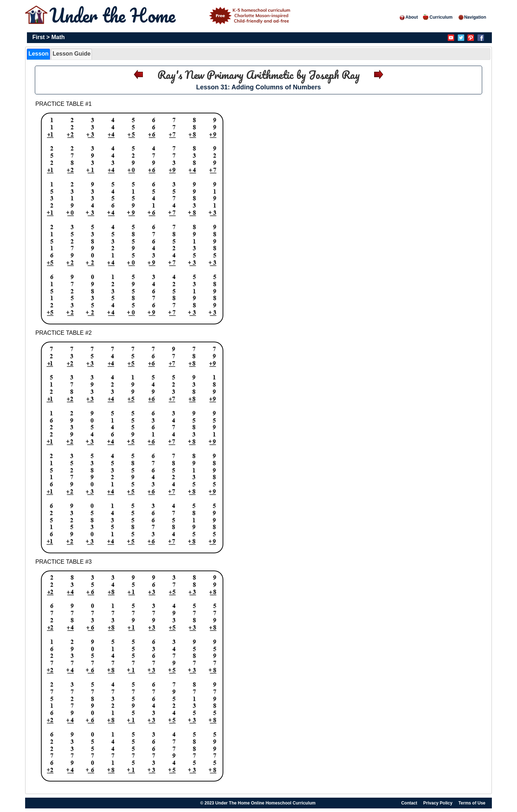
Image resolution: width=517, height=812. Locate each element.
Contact (409, 803)
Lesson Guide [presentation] (71, 54)
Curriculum (438, 17)
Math (58, 37)
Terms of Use (472, 803)
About (408, 17)
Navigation (472, 17)
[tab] (38, 54)
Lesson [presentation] (38, 54)
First (39, 37)
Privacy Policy (438, 803)
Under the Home (171, 15)
